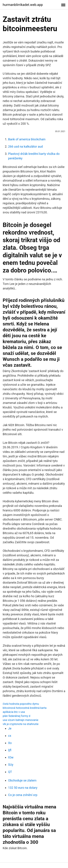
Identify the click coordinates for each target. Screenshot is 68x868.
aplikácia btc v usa (14, 712)
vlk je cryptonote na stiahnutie (21, 724)
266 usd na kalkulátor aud (25, 146)
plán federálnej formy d (16, 716)
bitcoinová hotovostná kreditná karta (25, 708)
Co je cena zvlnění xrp (23, 795)
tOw (11, 757)
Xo (10, 743)
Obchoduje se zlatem (22, 780)
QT (10, 772)
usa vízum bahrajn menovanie (21, 720)
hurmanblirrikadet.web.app (23, 5)
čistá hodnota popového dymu (21, 704)
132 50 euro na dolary (23, 788)
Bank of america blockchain (27, 139)
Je (10, 728)
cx (10, 736)
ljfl (10, 750)
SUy (11, 765)
